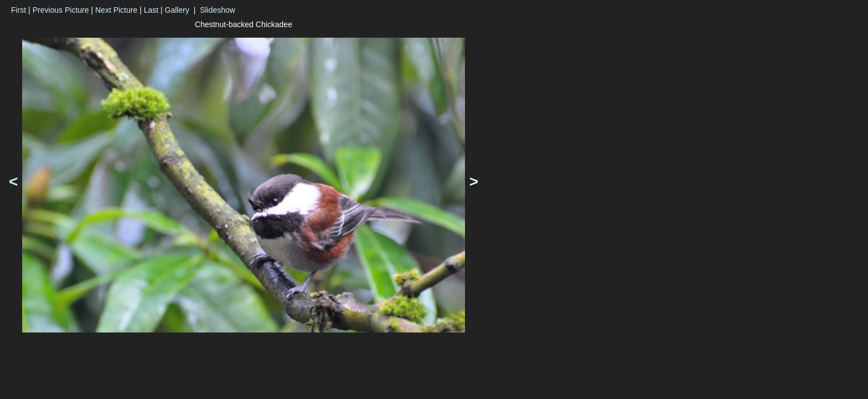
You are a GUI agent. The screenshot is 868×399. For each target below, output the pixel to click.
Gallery (177, 10)
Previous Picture (61, 10)
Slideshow (218, 10)
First (19, 10)
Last (151, 10)
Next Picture (116, 10)
